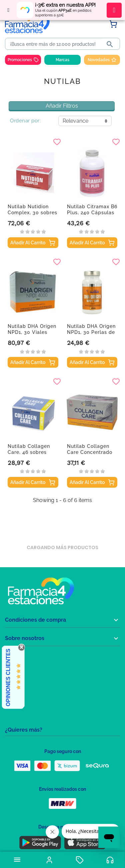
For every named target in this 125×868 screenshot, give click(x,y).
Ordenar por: (25, 121)
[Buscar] (55, 44)
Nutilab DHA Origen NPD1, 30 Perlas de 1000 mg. (91, 332)
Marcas (62, 60)
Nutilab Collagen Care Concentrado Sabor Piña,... (90, 452)
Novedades (102, 60)
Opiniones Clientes (8, 677)
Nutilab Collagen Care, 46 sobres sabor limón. (29, 452)
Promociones (23, 60)
